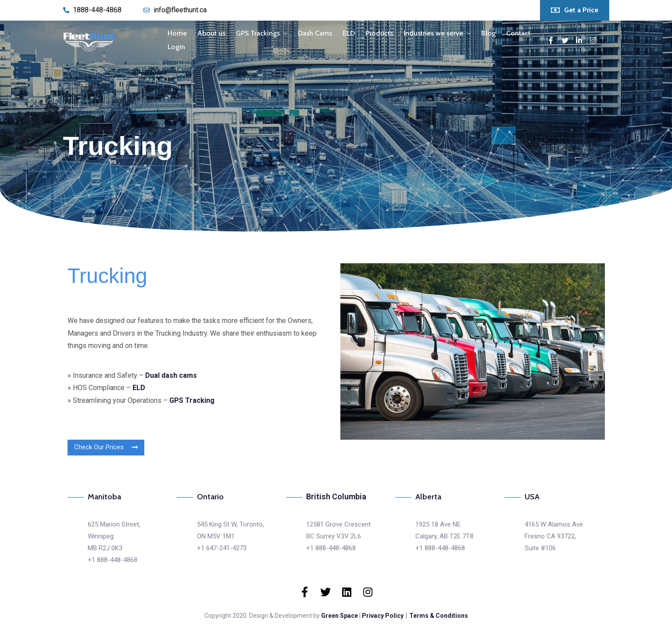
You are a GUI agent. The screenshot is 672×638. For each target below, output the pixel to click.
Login (176, 47)
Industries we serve (433, 33)
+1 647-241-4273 (222, 548)
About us (211, 33)
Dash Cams (315, 33)
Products (379, 33)
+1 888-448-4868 (113, 560)
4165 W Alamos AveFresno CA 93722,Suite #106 (554, 536)
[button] (575, 10)
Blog (488, 33)
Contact (518, 33)
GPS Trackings (258, 33)
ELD (349, 33)
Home (177, 33)
